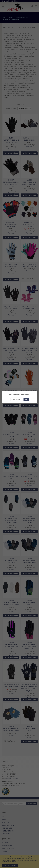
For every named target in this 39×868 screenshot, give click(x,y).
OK (26, 399)
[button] (17, 399)
